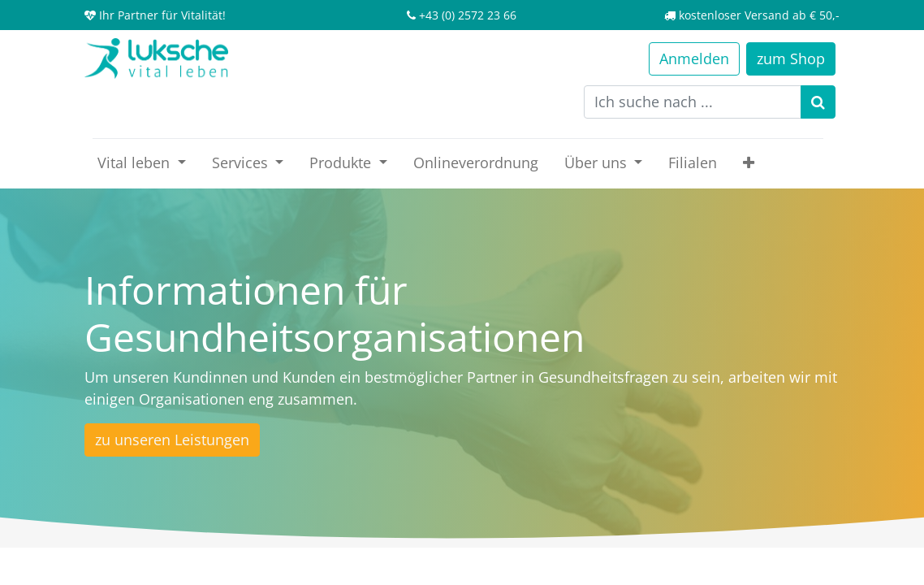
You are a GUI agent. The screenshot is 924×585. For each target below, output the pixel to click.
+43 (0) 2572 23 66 (468, 15)
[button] (749, 163)
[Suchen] (818, 102)
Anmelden (694, 58)
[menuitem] (476, 163)
